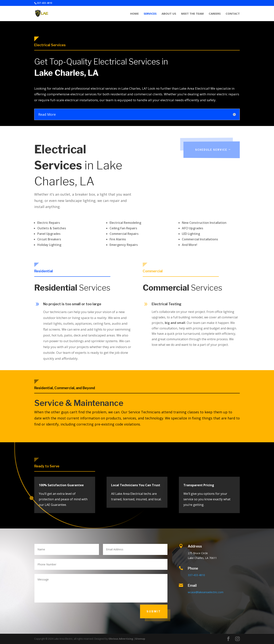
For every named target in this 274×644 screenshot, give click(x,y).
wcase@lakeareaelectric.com (206, 592)
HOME (134, 14)
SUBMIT (154, 611)
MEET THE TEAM (192, 14)
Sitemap (140, 639)
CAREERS (215, 14)
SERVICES (150, 14)
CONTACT (233, 14)
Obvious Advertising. (121, 639)
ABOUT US (169, 14)
